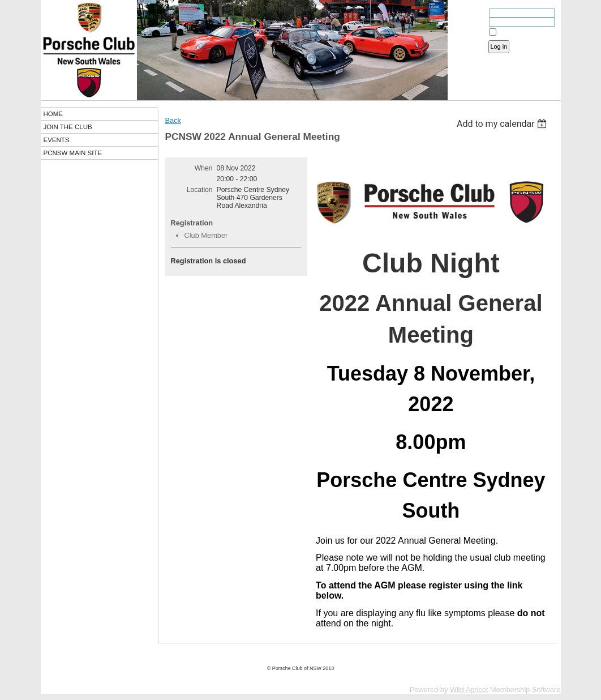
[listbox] (503, 124)
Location (200, 190)
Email (475, 14)
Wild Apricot (469, 690)
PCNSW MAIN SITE (73, 153)
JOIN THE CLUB (68, 127)
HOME (53, 114)
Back (173, 120)
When (204, 168)
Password (469, 23)
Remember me (518, 32)
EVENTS (57, 140)
